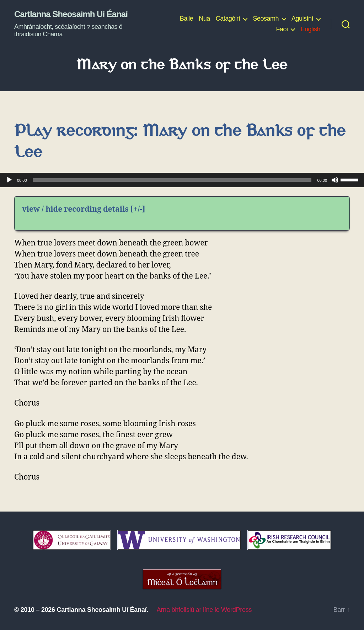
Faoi (282, 29)
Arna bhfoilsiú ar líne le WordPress (204, 610)
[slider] (172, 180)
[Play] (9, 180)
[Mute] (335, 180)
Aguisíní (302, 18)
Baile (187, 18)
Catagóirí (228, 18)
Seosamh (266, 18)
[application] (182, 180)
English (310, 29)
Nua (204, 18)
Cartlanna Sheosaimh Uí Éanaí (71, 14)
